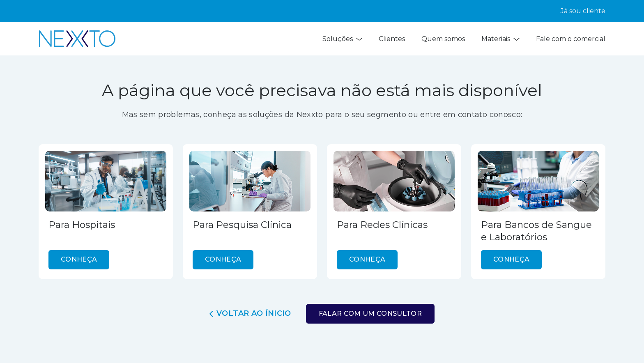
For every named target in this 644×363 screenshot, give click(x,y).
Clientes (392, 39)
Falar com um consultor (370, 314)
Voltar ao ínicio (250, 313)
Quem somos (443, 39)
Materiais (500, 39)
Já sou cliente (583, 11)
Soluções (342, 39)
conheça (79, 259)
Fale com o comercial (571, 39)
